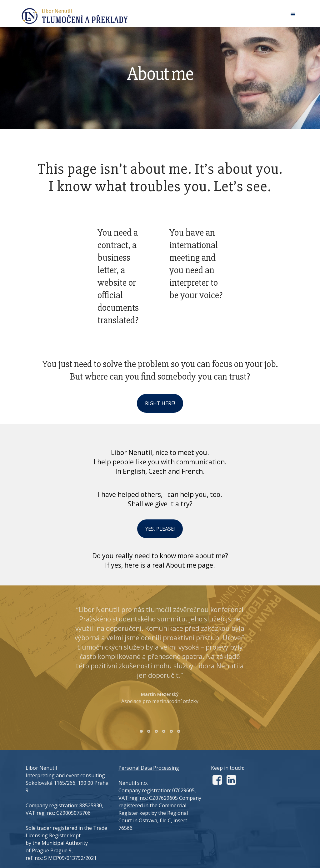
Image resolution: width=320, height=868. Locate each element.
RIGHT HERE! (160, 403)
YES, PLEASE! (160, 529)
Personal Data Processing (149, 768)
